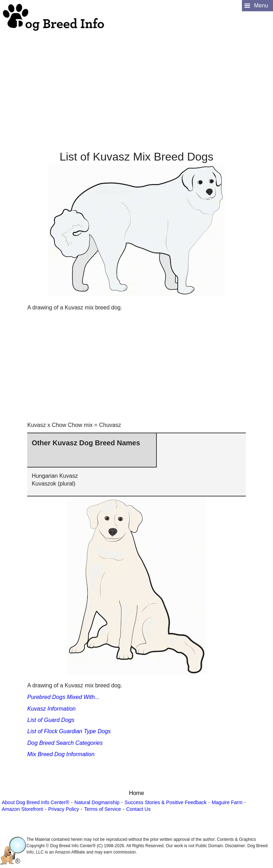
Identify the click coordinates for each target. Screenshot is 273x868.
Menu (261, 5)
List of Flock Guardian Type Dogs (69, 731)
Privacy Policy (63, 809)
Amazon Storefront (22, 809)
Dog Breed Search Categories (65, 743)
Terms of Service (102, 809)
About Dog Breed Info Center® (35, 802)
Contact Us (138, 809)
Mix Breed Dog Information (61, 754)
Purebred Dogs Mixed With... (63, 697)
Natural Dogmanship (97, 802)
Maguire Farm (227, 802)
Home (136, 793)
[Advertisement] (136, 82)
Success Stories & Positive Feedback (166, 802)
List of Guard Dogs (51, 720)
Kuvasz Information (51, 709)
